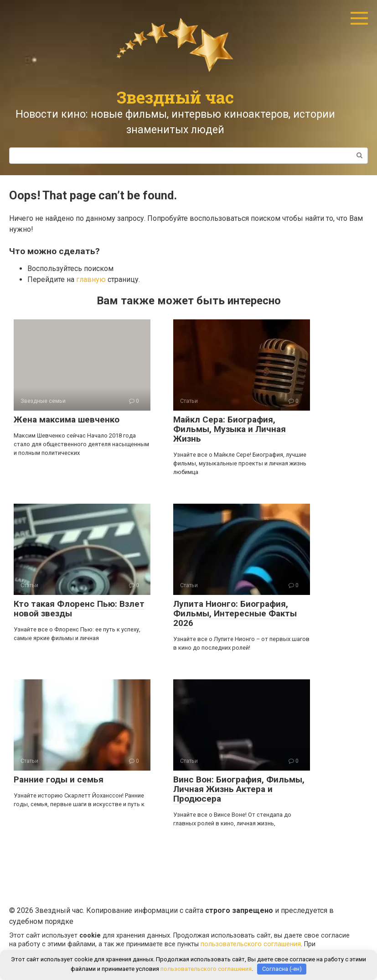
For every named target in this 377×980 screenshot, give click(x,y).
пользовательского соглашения (251, 944)
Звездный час (175, 97)
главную (91, 279)
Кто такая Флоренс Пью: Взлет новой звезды (79, 609)
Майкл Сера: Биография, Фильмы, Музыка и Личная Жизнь (230, 429)
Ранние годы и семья (59, 779)
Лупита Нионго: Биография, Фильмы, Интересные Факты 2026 (235, 613)
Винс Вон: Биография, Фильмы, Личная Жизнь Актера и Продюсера (239, 789)
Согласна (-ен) (282, 969)
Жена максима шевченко (67, 420)
